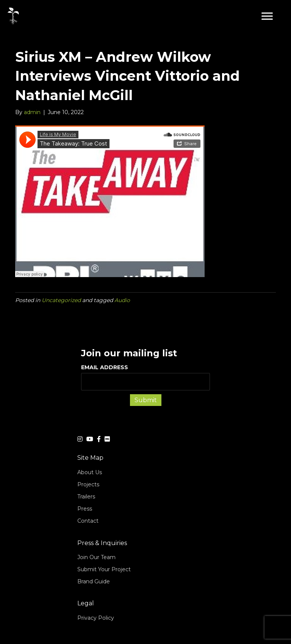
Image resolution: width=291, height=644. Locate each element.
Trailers (86, 497)
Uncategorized (61, 300)
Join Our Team (96, 557)
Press (85, 509)
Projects (88, 484)
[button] (267, 16)
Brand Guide (94, 581)
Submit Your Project (104, 569)
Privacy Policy (96, 618)
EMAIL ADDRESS (145, 377)
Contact (88, 521)
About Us (90, 472)
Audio (122, 300)
